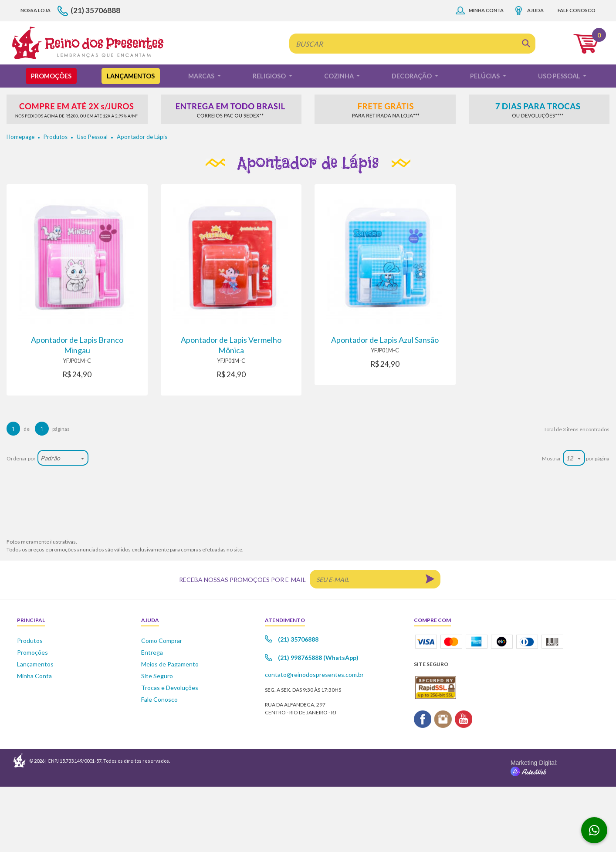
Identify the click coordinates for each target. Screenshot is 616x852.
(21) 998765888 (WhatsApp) (318, 723)
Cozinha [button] (340, 141)
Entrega (152, 718)
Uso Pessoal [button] (560, 141)
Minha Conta (486, 76)
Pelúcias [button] (486, 141)
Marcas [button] (202, 141)
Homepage (20, 202)
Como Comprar (162, 706)
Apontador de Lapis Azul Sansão (385, 405)
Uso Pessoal (92, 202)
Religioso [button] (270, 141)
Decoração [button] (412, 141)
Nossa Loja (36, 76)
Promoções (51, 141)
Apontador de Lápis (142, 202)
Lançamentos (131, 141)
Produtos (56, 202)
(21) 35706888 (95, 76)
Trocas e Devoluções (170, 753)
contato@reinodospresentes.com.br (314, 740)
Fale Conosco (577, 76)
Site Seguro (157, 741)
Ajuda (535, 76)
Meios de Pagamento (170, 729)
